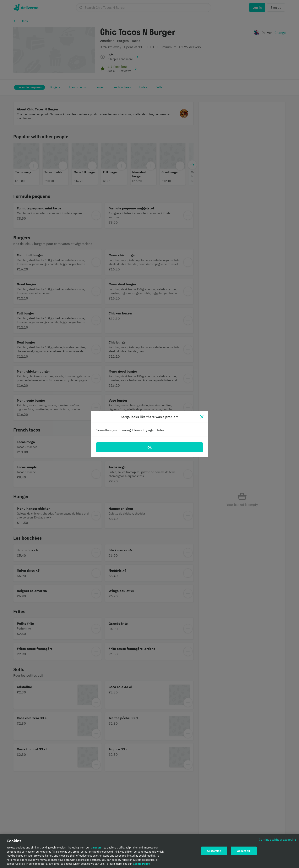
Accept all (244, 852)
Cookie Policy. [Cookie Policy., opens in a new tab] (142, 865)
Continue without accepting (277, 841)
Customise (214, 852)
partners (96, 849)
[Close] (202, 417)
